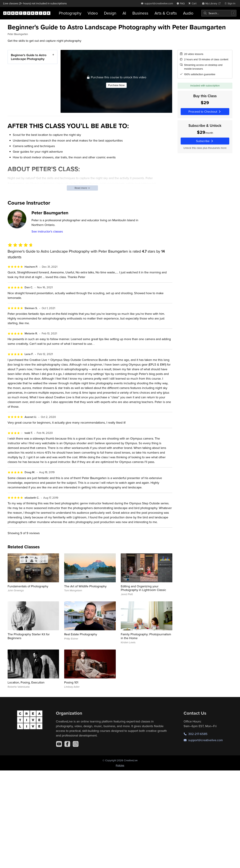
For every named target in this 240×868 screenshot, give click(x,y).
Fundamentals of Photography (28, 586)
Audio (188, 13)
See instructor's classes (47, 231)
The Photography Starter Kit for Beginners (29, 636)
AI (124, 13)
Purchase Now (116, 85)
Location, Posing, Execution (26, 682)
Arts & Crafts (166, 13)
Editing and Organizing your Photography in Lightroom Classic (143, 588)
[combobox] (219, 13)
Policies (120, 765)
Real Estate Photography (81, 634)
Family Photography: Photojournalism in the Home (146, 636)
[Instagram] (76, 744)
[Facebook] (67, 744)
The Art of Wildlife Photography (85, 586)
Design (110, 13)
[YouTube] (59, 744)
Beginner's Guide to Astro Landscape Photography (29, 57)
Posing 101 (71, 682)
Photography (70, 13)
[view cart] (193, 3)
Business (140, 13)
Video (93, 13)
